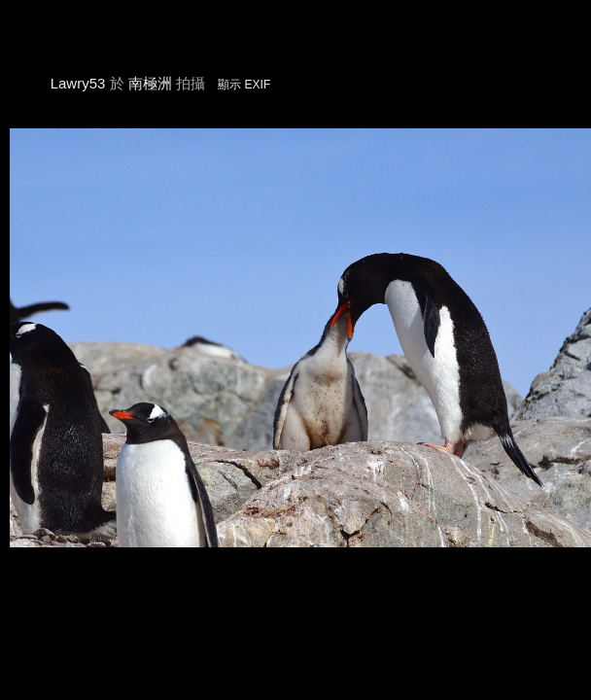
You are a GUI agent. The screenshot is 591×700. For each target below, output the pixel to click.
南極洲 (150, 83)
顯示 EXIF (244, 85)
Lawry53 (78, 83)
